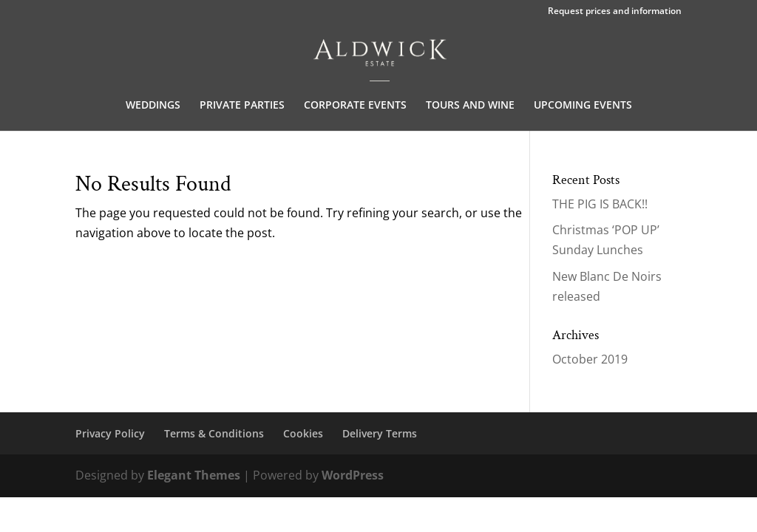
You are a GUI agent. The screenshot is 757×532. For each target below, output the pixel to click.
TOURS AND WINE (470, 106)
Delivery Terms (380, 433)
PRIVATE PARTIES (242, 106)
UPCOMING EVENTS (583, 106)
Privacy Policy (110, 433)
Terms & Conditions (214, 433)
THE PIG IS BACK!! (600, 204)
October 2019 (590, 359)
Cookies (303, 433)
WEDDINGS (153, 106)
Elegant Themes (194, 475)
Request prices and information (615, 12)
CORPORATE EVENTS (355, 106)
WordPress (353, 475)
